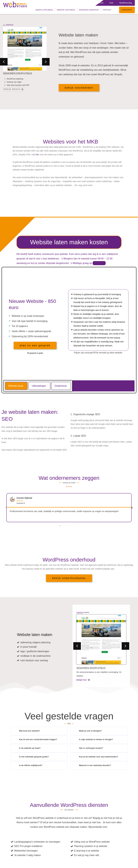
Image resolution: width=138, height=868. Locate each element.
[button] (4, 62)
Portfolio (106, 10)
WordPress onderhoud (88, 10)
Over (111, 3)
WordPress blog (126, 3)
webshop (10, 25)
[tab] (16, 386)
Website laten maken (43, 10)
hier (37, 155)
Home (101, 3)
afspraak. (99, 263)
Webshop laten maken (65, 10)
